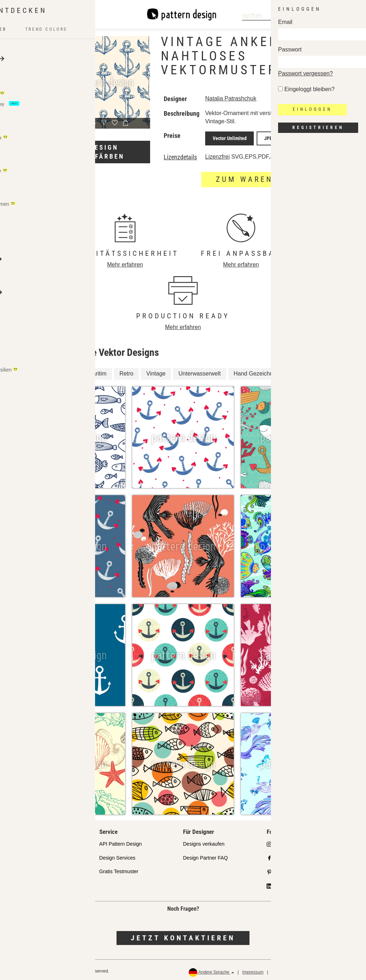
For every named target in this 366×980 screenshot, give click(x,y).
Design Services (117, 855)
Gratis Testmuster (119, 869)
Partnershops (30, 855)
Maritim (97, 371)
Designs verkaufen (204, 841)
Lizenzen (25, 869)
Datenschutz (284, 970)
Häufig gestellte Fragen (41, 883)
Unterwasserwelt (199, 371)
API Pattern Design (121, 841)
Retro (126, 371)
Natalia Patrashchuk (231, 98)
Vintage (156, 371)
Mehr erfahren (125, 262)
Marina (66, 371)
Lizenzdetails (180, 155)
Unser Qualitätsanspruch (43, 841)
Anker (37, 371)
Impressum (253, 970)
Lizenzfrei (217, 154)
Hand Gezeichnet (256, 371)
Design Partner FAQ (205, 855)
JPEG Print (266, 137)
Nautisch (302, 371)
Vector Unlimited (226, 137)
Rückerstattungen (338, 970)
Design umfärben (104, 152)
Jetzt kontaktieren (183, 935)
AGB (308, 970)
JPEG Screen (301, 137)
